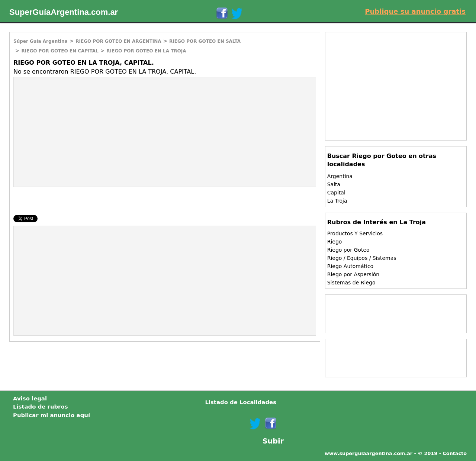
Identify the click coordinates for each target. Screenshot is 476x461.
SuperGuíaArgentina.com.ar (64, 12)
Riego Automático (350, 266)
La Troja (337, 201)
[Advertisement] (76, 131)
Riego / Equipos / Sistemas (362, 258)
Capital (336, 193)
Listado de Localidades (241, 402)
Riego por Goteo (348, 250)
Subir (273, 441)
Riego (335, 242)
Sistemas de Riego (351, 283)
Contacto (455, 453)
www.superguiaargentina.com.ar (369, 453)
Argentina (340, 176)
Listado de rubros (41, 407)
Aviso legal (30, 399)
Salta (334, 184)
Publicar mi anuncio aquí (52, 415)
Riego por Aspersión (353, 274)
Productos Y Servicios (355, 233)
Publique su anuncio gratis (415, 11)
